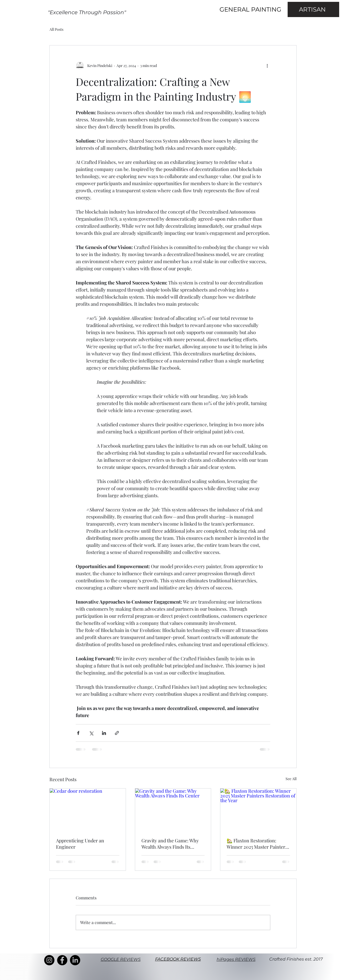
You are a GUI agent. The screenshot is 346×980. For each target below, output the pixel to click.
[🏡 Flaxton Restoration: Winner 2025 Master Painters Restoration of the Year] (258, 810)
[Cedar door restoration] (88, 810)
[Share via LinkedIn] (104, 733)
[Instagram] (49, 960)
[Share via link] (117, 733)
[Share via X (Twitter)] (91, 733)
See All (291, 779)
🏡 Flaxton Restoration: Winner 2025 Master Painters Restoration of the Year (257, 844)
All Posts (56, 29)
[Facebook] (62, 960)
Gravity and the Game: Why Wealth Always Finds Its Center (170, 844)
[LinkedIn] (75, 960)
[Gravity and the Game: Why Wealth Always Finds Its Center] (173, 810)
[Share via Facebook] (78, 733)
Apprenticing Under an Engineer (80, 844)
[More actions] (267, 65)
